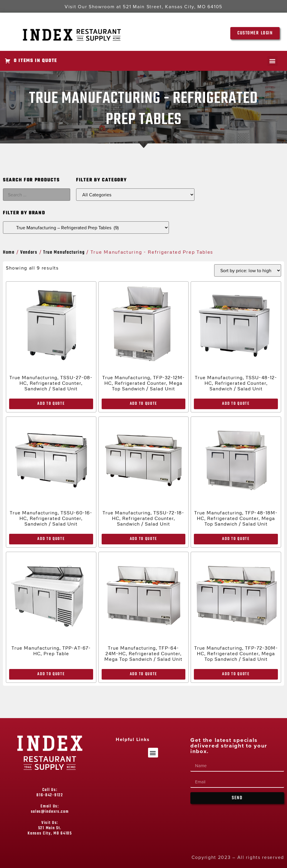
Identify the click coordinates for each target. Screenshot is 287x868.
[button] (272, 61)
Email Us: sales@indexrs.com (50, 809)
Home (9, 252)
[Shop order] (248, 270)
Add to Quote (51, 404)
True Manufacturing (64, 252)
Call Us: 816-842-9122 (50, 793)
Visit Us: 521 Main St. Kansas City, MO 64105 (50, 828)
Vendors (29, 252)
